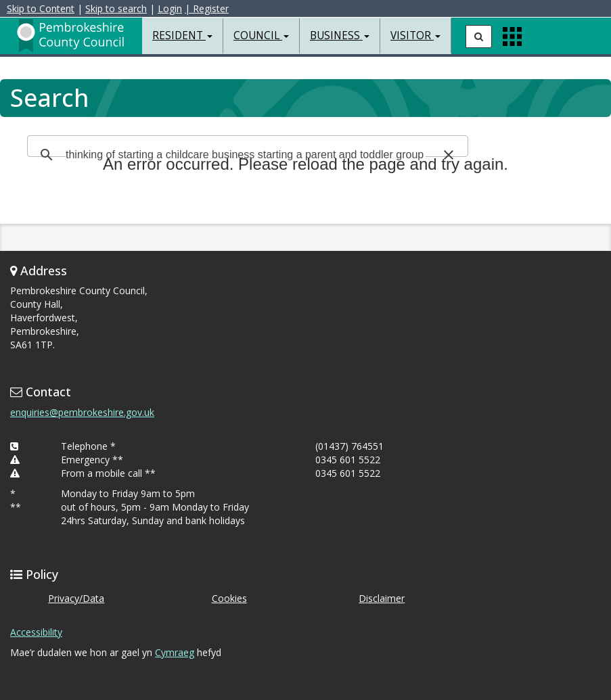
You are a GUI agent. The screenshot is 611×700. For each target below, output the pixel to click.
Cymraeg (175, 652)
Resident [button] (182, 36)
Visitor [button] (415, 36)
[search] (246, 155)
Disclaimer (382, 598)
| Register (207, 8)
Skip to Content (41, 8)
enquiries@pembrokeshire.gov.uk (82, 412)
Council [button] (261, 36)
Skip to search (116, 8)
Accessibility (36, 632)
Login (170, 8)
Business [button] (340, 36)
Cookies (229, 598)
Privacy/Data (76, 598)
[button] (449, 155)
